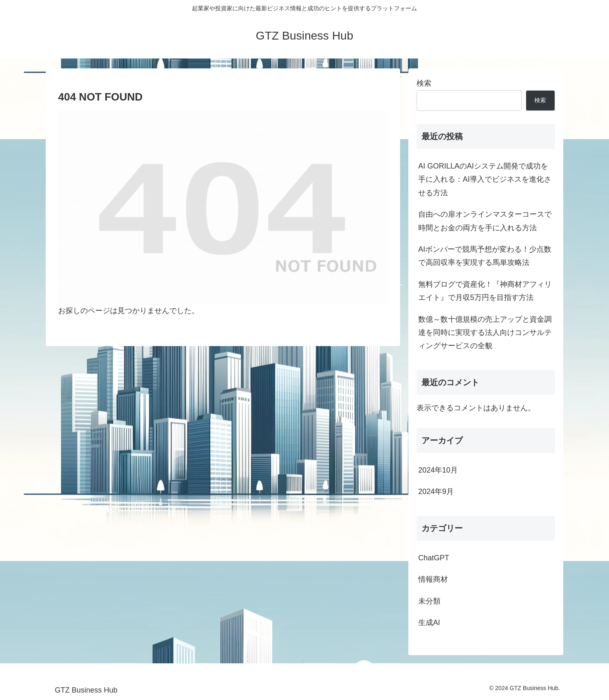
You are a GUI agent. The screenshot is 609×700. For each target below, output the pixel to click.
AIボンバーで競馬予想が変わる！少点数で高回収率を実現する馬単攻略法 (485, 256)
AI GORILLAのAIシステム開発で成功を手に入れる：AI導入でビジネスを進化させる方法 (485, 179)
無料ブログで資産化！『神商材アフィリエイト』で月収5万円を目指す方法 (485, 291)
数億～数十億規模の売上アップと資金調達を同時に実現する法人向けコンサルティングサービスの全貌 (485, 333)
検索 (424, 83)
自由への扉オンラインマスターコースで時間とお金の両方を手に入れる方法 (485, 221)
